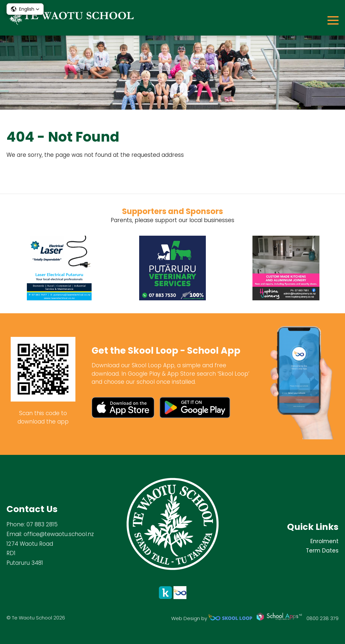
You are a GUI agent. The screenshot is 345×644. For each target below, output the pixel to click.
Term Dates (322, 551)
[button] (25, 9)
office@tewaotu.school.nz (59, 534)
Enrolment (324, 541)
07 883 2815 (42, 524)
